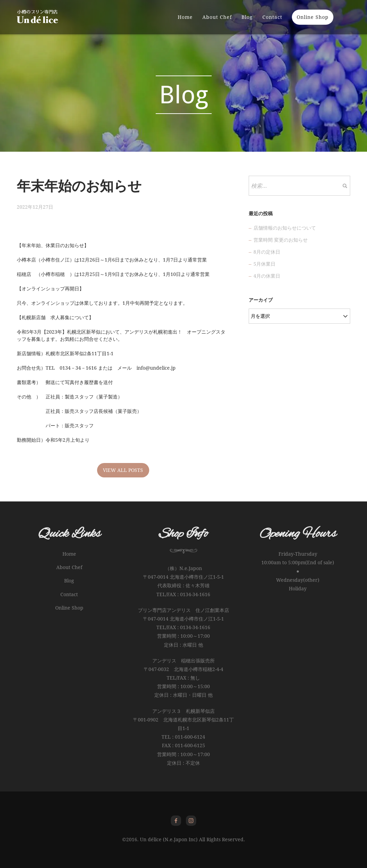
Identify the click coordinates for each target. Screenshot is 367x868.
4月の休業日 (267, 276)
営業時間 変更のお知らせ (281, 240)
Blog (247, 17)
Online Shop (313, 17)
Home (185, 17)
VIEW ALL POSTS (123, 470)
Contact (272, 17)
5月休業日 (264, 264)
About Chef (217, 17)
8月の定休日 (267, 252)
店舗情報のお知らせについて (285, 228)
